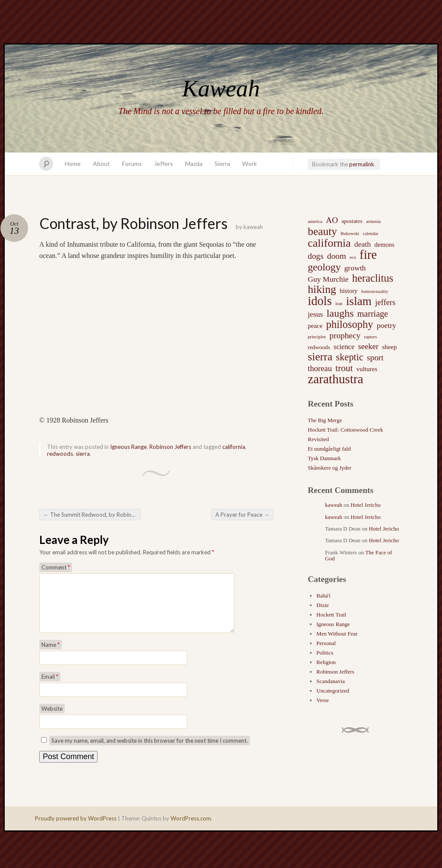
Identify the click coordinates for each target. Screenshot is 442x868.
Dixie (323, 605)
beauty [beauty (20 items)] (322, 231)
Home (73, 164)
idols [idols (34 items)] (320, 301)
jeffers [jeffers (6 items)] (385, 302)
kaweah (253, 227)
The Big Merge (325, 420)
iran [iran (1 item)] (339, 304)
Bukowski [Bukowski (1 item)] (350, 234)
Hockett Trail (331, 615)
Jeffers (164, 164)
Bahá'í (324, 596)
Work (249, 164)
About (101, 164)
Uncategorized (333, 691)
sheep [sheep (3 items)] (389, 347)
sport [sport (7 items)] (375, 358)
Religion (326, 662)
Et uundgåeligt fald (329, 449)
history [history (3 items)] (349, 291)
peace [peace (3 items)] (315, 326)
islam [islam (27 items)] (359, 301)
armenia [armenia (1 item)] (373, 221)
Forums (132, 164)
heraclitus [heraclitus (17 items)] (373, 278)
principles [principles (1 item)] (317, 337)
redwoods (60, 454)
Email (50, 687)
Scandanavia (331, 681)
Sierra (222, 164)
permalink (362, 164)
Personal (326, 643)
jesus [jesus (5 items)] (315, 314)
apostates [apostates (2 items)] (352, 221)
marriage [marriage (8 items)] (373, 314)
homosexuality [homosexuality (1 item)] (375, 291)
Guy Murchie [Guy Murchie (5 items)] (328, 279)
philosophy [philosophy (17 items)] (349, 324)
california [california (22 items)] (329, 243)
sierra (83, 454)
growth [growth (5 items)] (355, 268)
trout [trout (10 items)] (344, 368)
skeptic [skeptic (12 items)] (349, 357)
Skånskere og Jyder (330, 468)
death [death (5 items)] (363, 244)
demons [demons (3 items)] (384, 245)
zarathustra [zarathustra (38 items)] (336, 379)
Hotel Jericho (366, 505)
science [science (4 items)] (344, 347)
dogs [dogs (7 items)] (316, 256)
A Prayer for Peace (242, 515)
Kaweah (221, 88)
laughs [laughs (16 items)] (340, 313)
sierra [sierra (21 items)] (320, 357)
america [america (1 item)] (315, 221)
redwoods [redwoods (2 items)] (319, 347)
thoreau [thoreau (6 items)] (320, 368)
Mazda (194, 164)
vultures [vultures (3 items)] (367, 369)
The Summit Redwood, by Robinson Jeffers (92, 515)
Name (51, 655)
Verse (323, 700)
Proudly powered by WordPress (76, 829)
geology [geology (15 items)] (324, 267)
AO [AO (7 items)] (332, 220)
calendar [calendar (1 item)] (370, 234)
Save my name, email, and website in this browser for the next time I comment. (150, 751)
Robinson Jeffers (170, 447)
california (234, 447)
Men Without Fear (337, 634)
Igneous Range (128, 447)
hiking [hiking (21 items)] (322, 289)
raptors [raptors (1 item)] (370, 337)
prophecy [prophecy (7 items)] (345, 335)
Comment (56, 567)
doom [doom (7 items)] (337, 256)
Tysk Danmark (324, 458)
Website (52, 719)
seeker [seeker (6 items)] (368, 346)
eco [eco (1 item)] (353, 257)
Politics (325, 653)
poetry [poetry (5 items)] (387, 325)
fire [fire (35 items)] (368, 254)
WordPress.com (191, 829)
